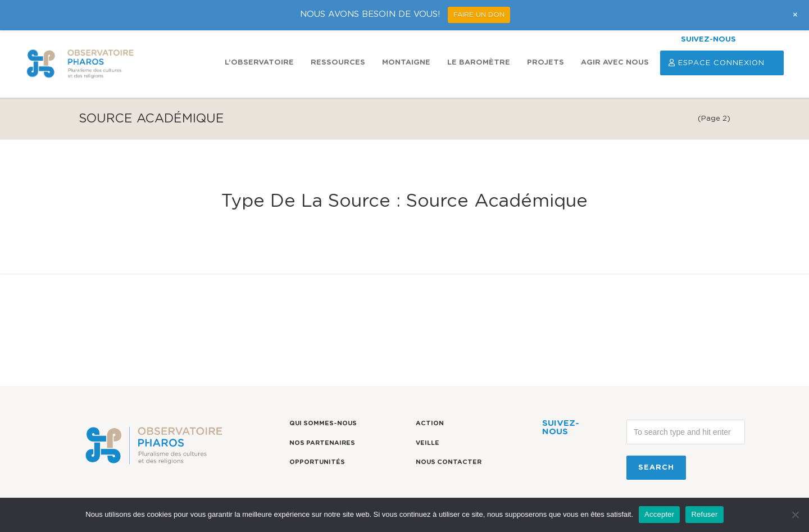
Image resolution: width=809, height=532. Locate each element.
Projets (546, 63)
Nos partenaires (322, 443)
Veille (428, 443)
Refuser (704, 514)
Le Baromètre (479, 63)
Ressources (338, 63)
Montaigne (406, 63)
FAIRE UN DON (479, 15)
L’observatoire (259, 63)
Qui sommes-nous (323, 423)
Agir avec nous (615, 63)
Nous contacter (449, 462)
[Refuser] (795, 515)
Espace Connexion (722, 63)
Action (430, 423)
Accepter (659, 514)
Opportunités (317, 462)
